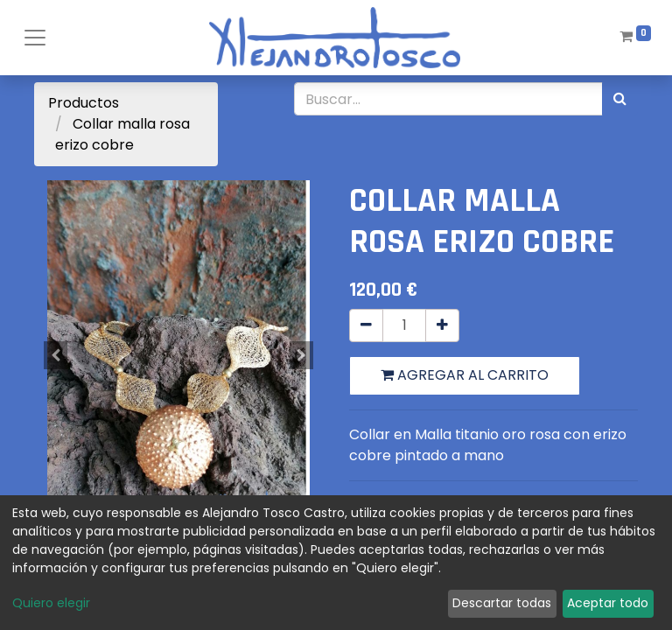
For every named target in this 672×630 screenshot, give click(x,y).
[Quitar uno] (366, 325)
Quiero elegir (51, 603)
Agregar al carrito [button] (465, 375)
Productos (84, 103)
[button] (56, 355)
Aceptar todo (608, 603)
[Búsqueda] (620, 99)
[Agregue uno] (442, 325)
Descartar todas (502, 603)
